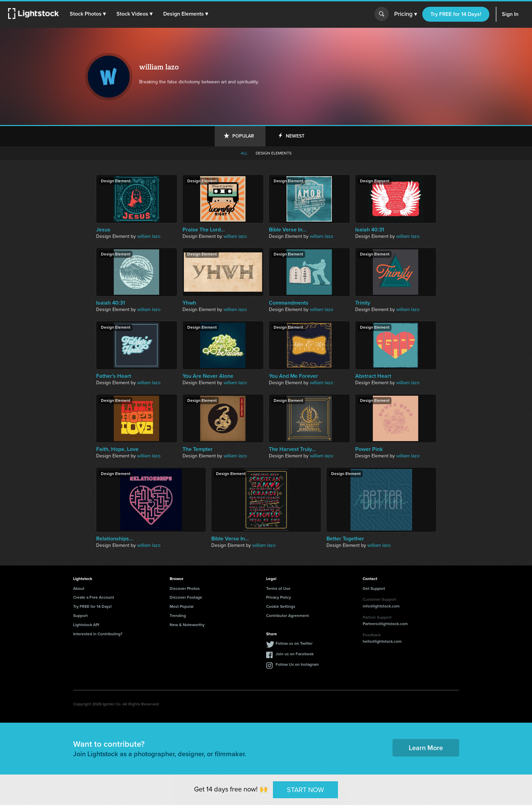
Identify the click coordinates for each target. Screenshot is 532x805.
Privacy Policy (279, 597)
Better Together (345, 539)
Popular (243, 136)
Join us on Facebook (295, 654)
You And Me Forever (293, 376)
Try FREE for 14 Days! (456, 14)
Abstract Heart (373, 376)
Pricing (406, 14)
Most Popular (182, 606)
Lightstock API (86, 625)
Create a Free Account (94, 597)
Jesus (103, 230)
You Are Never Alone (208, 376)
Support (80, 616)
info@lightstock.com (381, 606)
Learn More (426, 748)
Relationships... (115, 539)
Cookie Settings (281, 606)
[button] (88, 14)
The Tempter (198, 449)
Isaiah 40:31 (370, 230)
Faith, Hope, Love (117, 449)
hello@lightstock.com (382, 641)
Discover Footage (186, 597)
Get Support (374, 589)
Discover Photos (185, 589)
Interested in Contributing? (98, 634)
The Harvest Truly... (292, 449)
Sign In (510, 14)
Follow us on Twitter (294, 643)
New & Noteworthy (187, 625)
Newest (295, 136)
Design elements (274, 153)
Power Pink (369, 449)
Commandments (289, 303)
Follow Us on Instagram (297, 664)
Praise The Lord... (204, 230)
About (79, 589)
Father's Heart (114, 376)
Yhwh (189, 303)
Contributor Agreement (288, 616)
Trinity (363, 303)
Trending (178, 616)
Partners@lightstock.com (385, 624)
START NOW (305, 789)
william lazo (149, 236)
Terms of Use (278, 589)
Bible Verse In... (288, 230)
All (244, 153)
